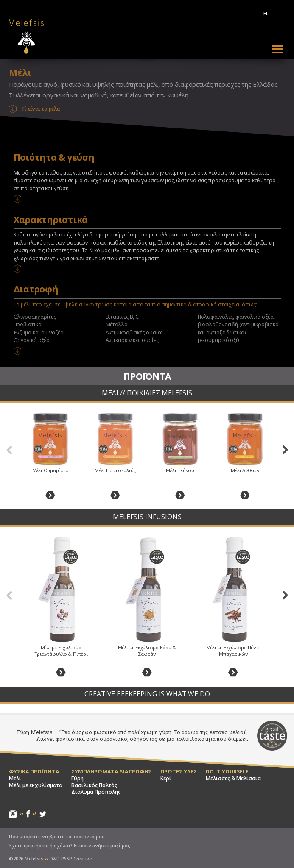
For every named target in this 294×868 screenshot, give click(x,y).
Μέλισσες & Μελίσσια (233, 779)
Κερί (166, 779)
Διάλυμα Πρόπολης (96, 792)
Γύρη (77, 779)
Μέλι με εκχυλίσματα (36, 785)
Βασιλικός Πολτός (94, 785)
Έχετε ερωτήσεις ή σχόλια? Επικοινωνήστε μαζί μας (70, 846)
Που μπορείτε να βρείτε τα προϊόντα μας (57, 837)
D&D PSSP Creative (71, 859)
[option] (50, 456)
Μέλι (15, 779)
